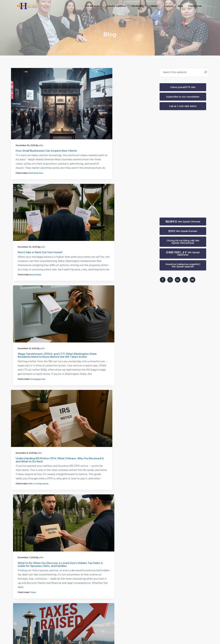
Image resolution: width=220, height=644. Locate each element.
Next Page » (73, 587)
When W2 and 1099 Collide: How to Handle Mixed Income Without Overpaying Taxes (47, 530)
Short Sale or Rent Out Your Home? (111, 118)
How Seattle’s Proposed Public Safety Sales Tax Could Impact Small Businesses (48, 432)
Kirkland (167, 617)
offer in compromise (111, 267)
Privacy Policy (132, 632)
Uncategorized (39, 263)
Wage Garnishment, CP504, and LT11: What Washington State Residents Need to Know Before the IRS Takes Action (47, 230)
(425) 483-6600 (61, 622)
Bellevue (147, 613)
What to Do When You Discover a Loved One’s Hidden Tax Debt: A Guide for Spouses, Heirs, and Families (49, 331)
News (34, 468)
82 (62, 587)
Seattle (146, 622)
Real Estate (106, 153)
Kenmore (153, 617)
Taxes (34, 369)
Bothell (160, 613)
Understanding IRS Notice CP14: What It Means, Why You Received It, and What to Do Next (117, 230)
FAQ (147, 632)
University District (166, 622)
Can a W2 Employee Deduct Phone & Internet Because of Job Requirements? (117, 432)
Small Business (35, 166)
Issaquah (173, 613)
